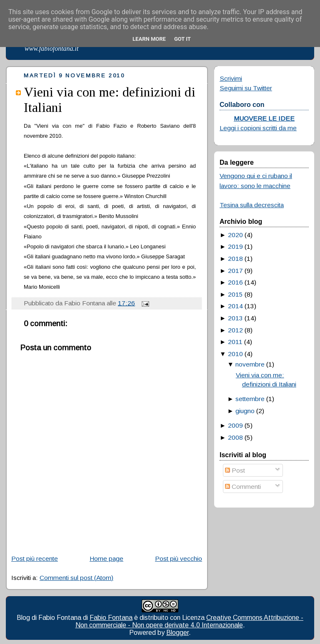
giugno (245, 411)
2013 (235, 318)
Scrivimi (231, 78)
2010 (235, 354)
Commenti (243, 487)
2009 (235, 425)
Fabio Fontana (111, 618)
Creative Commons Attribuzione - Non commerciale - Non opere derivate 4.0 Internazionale (190, 621)
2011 (235, 342)
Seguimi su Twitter (246, 88)
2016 (235, 282)
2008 (235, 437)
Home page (106, 559)
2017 (235, 271)
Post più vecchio (179, 559)
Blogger (177, 633)
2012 (235, 330)
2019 (235, 246)
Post (235, 470)
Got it (182, 39)
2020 (235, 235)
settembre (250, 399)
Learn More (149, 39)
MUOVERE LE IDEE (264, 118)
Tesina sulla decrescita (252, 205)
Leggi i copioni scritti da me (258, 128)
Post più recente (35, 559)
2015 (235, 294)
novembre (250, 364)
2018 (235, 259)
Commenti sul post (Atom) (76, 578)
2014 (235, 306)
